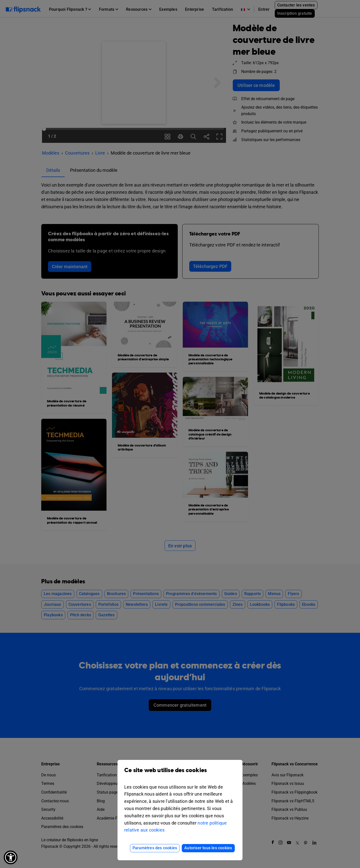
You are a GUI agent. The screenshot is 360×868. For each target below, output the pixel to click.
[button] (11, 857)
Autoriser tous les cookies (208, 848)
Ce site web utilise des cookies (180, 774)
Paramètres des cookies (155, 848)
